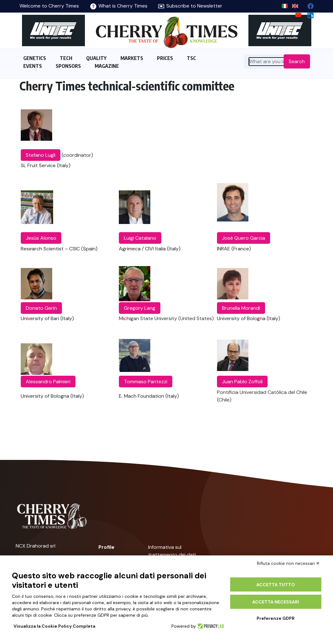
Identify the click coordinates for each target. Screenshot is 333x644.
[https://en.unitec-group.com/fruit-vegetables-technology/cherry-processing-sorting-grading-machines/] (53, 30)
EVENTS (33, 66)
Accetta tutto (276, 585)
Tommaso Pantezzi (146, 382)
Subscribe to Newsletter (190, 6)
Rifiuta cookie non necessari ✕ (288, 563)
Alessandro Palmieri (48, 382)
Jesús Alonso (41, 238)
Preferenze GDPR (276, 618)
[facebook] (308, 5)
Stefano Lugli (41, 155)
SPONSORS (68, 66)
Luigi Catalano (140, 238)
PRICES (165, 58)
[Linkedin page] (308, 14)
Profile (106, 547)
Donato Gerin (41, 308)
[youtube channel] (296, 14)
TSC (191, 58)
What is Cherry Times (119, 6)
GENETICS (35, 58)
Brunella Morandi (241, 308)
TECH (66, 58)
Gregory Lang (140, 308)
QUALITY (96, 58)
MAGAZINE (107, 66)
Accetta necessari (276, 602)
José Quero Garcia (244, 238)
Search (297, 61)
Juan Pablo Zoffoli (242, 382)
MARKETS (132, 58)
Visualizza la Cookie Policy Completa (54, 626)
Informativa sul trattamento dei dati (172, 551)
